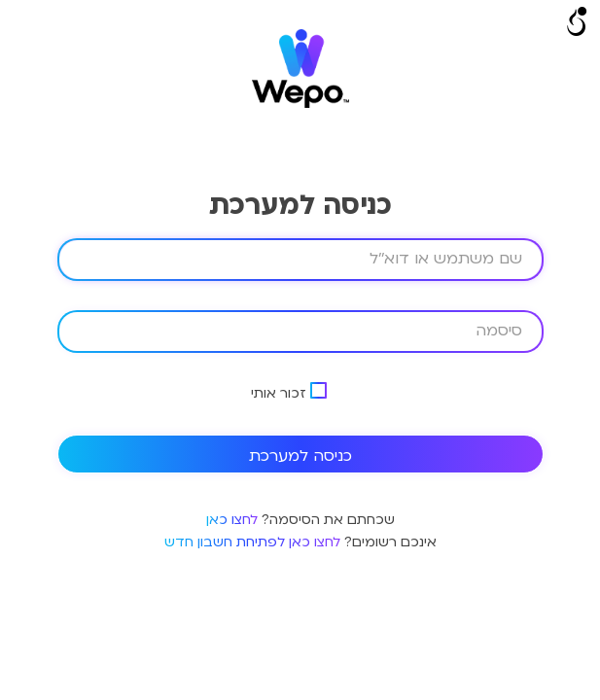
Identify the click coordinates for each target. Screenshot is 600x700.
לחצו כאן (232, 520)
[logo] (300, 104)
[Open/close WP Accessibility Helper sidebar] (577, 23)
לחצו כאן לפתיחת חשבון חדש (252, 542)
